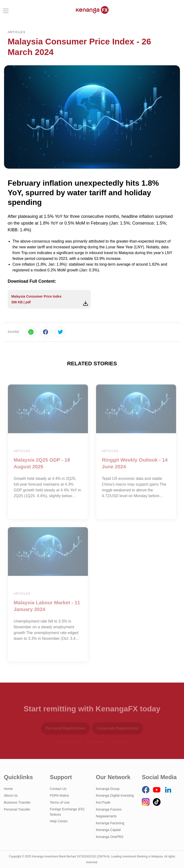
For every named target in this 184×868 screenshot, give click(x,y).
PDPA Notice (59, 795)
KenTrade (103, 802)
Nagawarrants (106, 816)
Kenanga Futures (109, 809)
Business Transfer (17, 802)
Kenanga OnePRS (110, 837)
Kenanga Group (108, 789)
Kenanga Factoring (110, 823)
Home (8, 789)
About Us (11, 795)
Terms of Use (60, 802)
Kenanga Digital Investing (115, 795)
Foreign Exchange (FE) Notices (67, 812)
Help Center (59, 821)
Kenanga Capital (108, 830)
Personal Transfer (17, 809)
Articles (17, 32)
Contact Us (58, 789)
